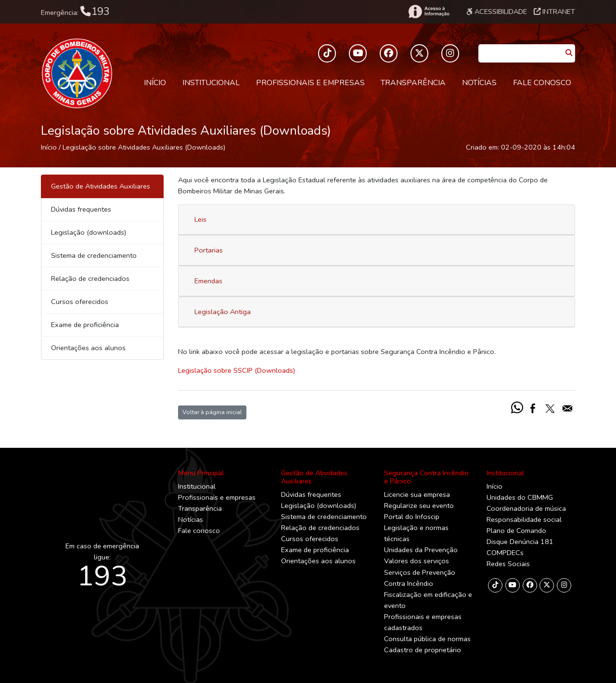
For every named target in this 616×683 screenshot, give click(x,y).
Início (155, 83)
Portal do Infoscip (412, 517)
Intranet (554, 12)
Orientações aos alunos (88, 348)
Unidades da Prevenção (421, 550)
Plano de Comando (516, 531)
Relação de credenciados (90, 278)
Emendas (208, 281)
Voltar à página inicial (212, 412)
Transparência (413, 83)
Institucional (211, 83)
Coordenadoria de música (526, 508)
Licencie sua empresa (417, 494)
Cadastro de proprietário (423, 650)
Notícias (479, 83)
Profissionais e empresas (310, 83)
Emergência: (75, 12)
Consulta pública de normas (427, 639)
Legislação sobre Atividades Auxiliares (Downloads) (144, 147)
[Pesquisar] (569, 53)
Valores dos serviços (417, 561)
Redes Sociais (508, 564)
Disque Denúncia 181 (520, 542)
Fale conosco (542, 83)
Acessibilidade (497, 12)
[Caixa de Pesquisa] (520, 50)
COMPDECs (505, 553)
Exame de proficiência (85, 325)
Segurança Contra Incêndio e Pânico (426, 477)
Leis (200, 219)
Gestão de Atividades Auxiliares (314, 477)
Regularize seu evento (419, 506)
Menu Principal (201, 473)
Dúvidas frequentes (81, 209)
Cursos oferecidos (80, 302)
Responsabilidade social (524, 519)
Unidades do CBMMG (520, 497)
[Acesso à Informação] (428, 12)
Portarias (209, 250)
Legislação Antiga (223, 312)
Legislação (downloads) (89, 232)
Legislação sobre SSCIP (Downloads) (237, 370)
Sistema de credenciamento (94, 255)
